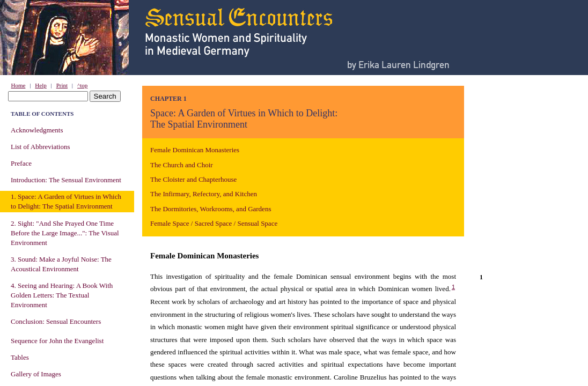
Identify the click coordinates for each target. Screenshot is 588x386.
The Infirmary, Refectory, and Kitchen (204, 194)
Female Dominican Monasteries (195, 150)
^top (82, 85)
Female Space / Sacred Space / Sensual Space (214, 223)
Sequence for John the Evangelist (57, 341)
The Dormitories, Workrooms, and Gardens (211, 209)
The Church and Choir (182, 165)
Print (62, 85)
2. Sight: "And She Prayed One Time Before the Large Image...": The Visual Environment (65, 233)
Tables (20, 357)
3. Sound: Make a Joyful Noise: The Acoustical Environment (61, 264)
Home (19, 85)
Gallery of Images (36, 374)
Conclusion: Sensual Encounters (56, 321)
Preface (21, 163)
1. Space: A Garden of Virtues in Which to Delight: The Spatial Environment (66, 201)
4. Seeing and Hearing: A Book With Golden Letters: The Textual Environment (62, 295)
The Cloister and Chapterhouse (193, 179)
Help (41, 85)
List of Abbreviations (41, 147)
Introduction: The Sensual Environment (66, 180)
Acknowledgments (37, 130)
